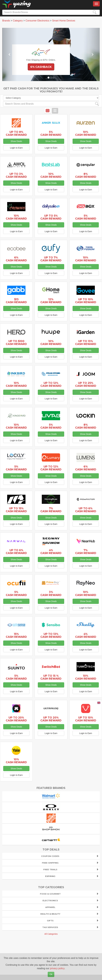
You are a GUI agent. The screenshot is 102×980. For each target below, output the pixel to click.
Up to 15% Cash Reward (16, 510)
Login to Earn (16, 148)
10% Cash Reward (86, 133)
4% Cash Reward (51, 552)
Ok (51, 974)
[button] (10, 54)
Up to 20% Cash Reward (16, 719)
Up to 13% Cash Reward (86, 343)
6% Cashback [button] (41, 67)
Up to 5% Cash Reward (51, 217)
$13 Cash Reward (16, 301)
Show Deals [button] (16, 141)
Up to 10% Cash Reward (86, 301)
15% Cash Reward (16, 635)
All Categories (51, 934)
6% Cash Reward (16, 259)
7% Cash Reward (51, 510)
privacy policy (57, 968)
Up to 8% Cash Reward (16, 133)
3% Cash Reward (51, 593)
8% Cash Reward (86, 175)
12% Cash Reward (51, 301)
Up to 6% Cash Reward (86, 510)
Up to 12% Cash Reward (51, 384)
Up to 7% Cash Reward (51, 259)
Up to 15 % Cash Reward (51, 677)
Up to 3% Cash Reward (16, 175)
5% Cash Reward (51, 133)
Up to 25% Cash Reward (86, 384)
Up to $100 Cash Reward (16, 343)
